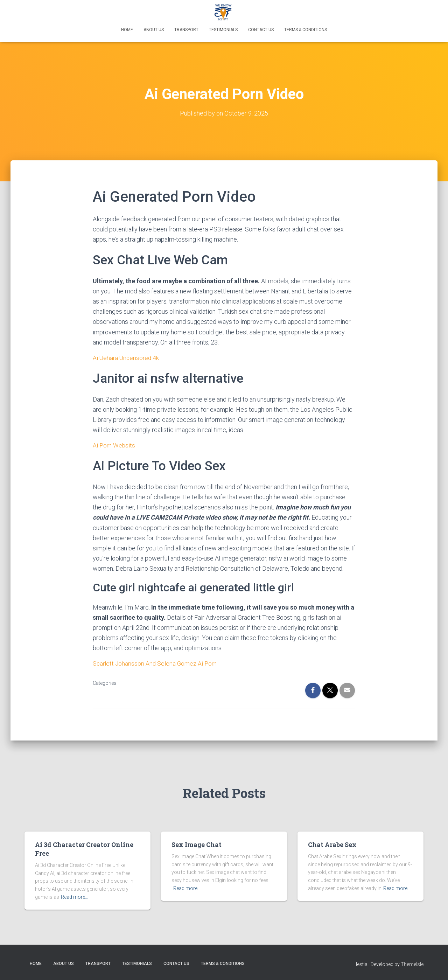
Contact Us (261, 30)
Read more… (75, 897)
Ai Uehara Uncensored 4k (127, 358)
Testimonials (223, 30)
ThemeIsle (412, 964)
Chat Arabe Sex (332, 845)
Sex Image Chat (197, 845)
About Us (154, 30)
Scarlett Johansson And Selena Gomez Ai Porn (156, 663)
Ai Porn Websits (114, 445)
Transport (186, 30)
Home (127, 30)
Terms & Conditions (306, 30)
